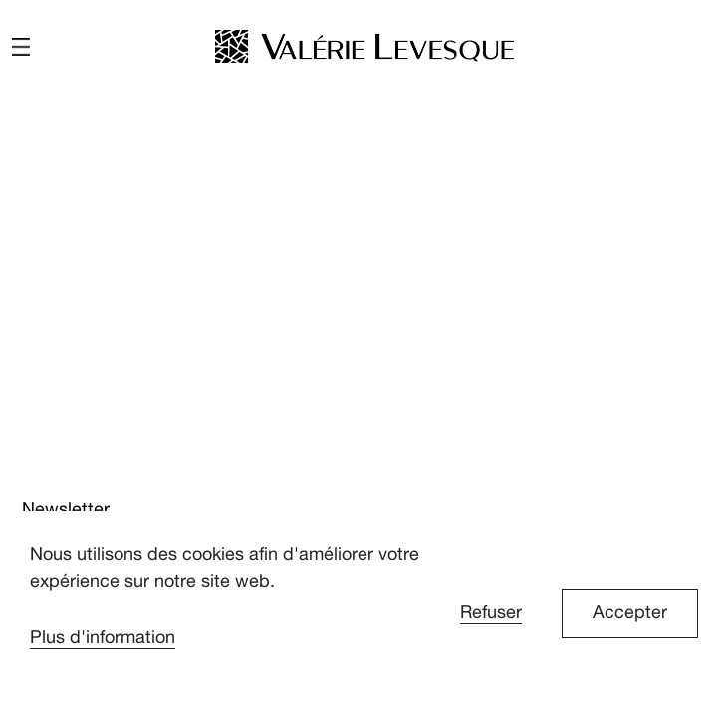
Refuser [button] (491, 613)
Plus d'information (103, 638)
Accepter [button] (630, 613)
